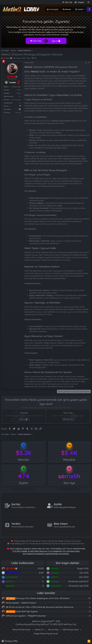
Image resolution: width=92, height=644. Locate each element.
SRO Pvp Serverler (71, 630)
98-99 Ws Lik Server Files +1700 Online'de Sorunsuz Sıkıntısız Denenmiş (40, 607)
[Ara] (88, 2)
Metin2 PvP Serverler (21, 630)
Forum (68, 9)
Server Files (53, 630)
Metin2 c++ (39, 630)
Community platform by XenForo (46, 624)
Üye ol (56, 41)
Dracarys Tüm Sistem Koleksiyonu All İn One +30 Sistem (38, 598)
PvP (26, 83)
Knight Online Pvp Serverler (46, 634)
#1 (89, 62)
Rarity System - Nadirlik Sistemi (21, 603)
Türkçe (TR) (10, 641)
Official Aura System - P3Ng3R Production (26, 616)
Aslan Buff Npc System (22, 611)
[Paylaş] (86, 63)
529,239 (18, 113)
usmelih (69, 476)
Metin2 (28, 67)
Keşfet (80, 9)
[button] (85, 9)
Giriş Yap (36, 41)
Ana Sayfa (54, 9)
